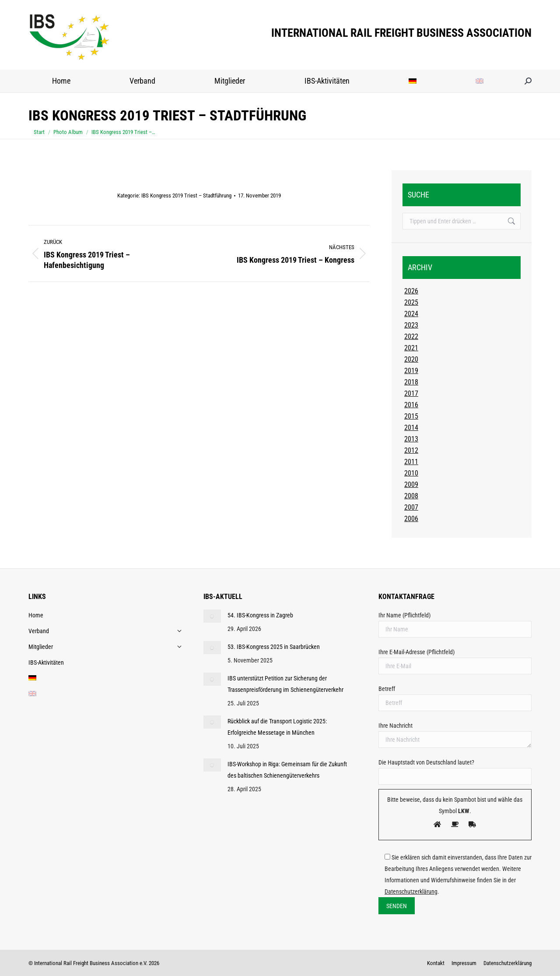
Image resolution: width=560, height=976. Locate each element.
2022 (411, 336)
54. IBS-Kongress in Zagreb (260, 615)
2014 (411, 428)
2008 (411, 496)
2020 (411, 359)
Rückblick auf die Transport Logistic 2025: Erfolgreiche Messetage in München (277, 727)
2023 (411, 325)
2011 (411, 462)
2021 (411, 348)
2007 (411, 507)
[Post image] (212, 616)
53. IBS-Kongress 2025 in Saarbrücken (274, 647)
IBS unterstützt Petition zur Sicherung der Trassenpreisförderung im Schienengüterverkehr (285, 684)
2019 (411, 371)
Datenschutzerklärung (411, 891)
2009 (411, 484)
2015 (411, 416)
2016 (411, 405)
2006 (411, 519)
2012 (411, 450)
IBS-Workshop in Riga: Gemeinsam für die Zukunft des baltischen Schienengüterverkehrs (287, 770)
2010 (411, 473)
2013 (411, 439)
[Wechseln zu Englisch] (480, 81)
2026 (411, 291)
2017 (411, 393)
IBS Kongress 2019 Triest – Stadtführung (186, 196)
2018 (411, 382)
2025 (411, 302)
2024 (411, 314)
